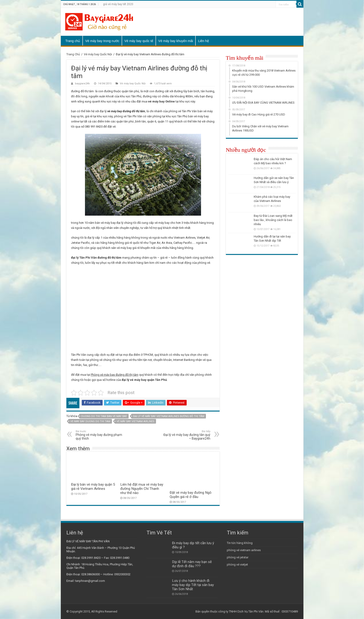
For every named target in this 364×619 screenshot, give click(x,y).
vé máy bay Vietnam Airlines (135, 421)
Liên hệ (203, 41)
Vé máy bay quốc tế (139, 41)
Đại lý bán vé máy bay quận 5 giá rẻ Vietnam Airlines (93, 487)
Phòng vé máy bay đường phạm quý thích (99, 435)
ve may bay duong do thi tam (90, 421)
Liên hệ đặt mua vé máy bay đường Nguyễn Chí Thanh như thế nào (142, 489)
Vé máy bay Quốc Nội (98, 54)
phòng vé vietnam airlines (244, 550)
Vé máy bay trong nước (102, 41)
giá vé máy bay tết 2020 (118, 4)
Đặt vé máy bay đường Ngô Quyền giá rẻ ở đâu (191, 495)
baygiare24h (82, 84)
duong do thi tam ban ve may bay (104, 416)
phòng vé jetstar (238, 557)
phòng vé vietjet (237, 565)
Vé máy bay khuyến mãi (176, 41)
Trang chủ (73, 41)
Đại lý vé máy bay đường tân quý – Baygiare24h (187, 435)
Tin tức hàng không (240, 543)
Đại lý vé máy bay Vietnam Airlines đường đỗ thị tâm (169, 416)
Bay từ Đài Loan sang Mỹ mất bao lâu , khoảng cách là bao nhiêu (273, 220)
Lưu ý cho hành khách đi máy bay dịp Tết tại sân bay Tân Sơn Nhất (193, 585)
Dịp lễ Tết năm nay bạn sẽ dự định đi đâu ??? (192, 564)
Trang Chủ (73, 54)
